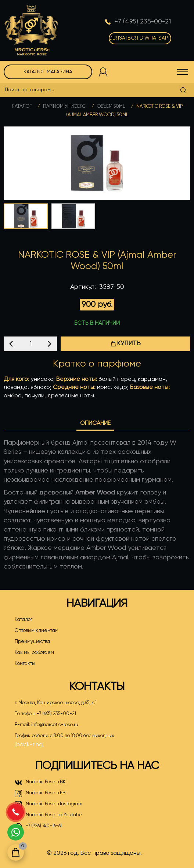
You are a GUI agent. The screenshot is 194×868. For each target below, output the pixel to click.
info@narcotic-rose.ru (55, 725)
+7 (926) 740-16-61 (38, 827)
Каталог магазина (48, 72)
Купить (126, 344)
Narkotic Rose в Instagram (48, 805)
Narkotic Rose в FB (40, 794)
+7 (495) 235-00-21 (56, 714)
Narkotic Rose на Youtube (48, 816)
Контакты (25, 664)
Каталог (22, 106)
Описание (95, 423)
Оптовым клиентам (37, 631)
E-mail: (46, 725)
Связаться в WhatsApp (140, 38)
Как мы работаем (34, 653)
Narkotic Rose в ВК (40, 783)
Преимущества (32, 642)
